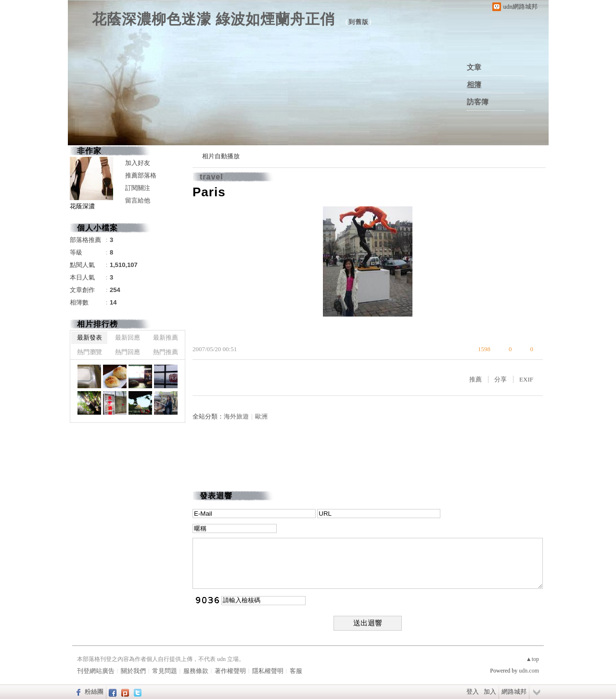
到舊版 (359, 22)
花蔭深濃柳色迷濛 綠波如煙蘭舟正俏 (213, 19)
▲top (533, 659)
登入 (473, 692)
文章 (474, 67)
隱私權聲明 (268, 671)
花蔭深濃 (82, 206)
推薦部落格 (141, 175)
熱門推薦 (166, 352)
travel (212, 177)
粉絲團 (94, 692)
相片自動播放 (221, 156)
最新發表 (90, 337)
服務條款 (196, 671)
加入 (490, 692)
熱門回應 (128, 352)
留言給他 (138, 200)
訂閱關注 (138, 188)
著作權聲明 (230, 671)
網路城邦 (514, 692)
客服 (296, 671)
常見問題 (165, 671)
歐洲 (261, 416)
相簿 (474, 85)
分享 (500, 379)
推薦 (475, 379)
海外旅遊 (236, 416)
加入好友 (138, 163)
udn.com (529, 671)
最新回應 (128, 337)
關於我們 (133, 671)
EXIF (526, 379)
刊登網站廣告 (96, 671)
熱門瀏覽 (90, 352)
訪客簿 (478, 102)
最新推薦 (166, 337)
